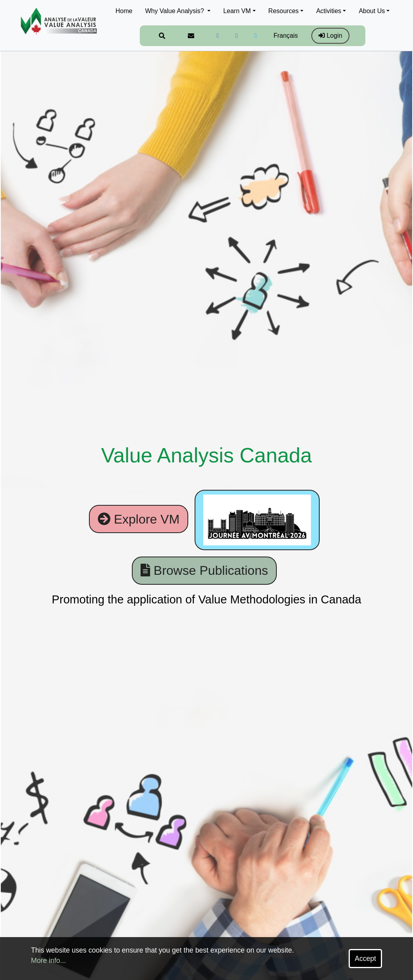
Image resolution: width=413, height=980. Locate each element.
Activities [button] (329, 11)
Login (330, 36)
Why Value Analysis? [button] (175, 11)
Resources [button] (284, 11)
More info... (48, 961)
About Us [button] (372, 11)
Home (124, 11)
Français (286, 36)
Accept (365, 959)
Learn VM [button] (237, 11)
